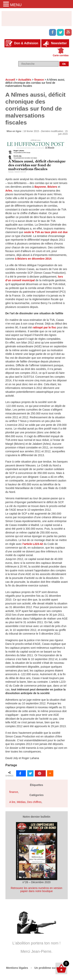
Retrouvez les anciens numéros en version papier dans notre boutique (36, 890)
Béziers (52, 187)
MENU (16, 5)
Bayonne (40, 187)
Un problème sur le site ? (51, 968)
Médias (21, 802)
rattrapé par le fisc (44, 327)
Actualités (25, 80)
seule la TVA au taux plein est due (46, 232)
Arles (9, 191)
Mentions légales (17, 968)
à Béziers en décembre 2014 (33, 259)
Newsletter (59, 43)
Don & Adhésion (26, 43)
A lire (12, 802)
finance (39, 80)
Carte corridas (61, 55)
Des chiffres (34, 802)
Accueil (10, 80)
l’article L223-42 (33, 544)
